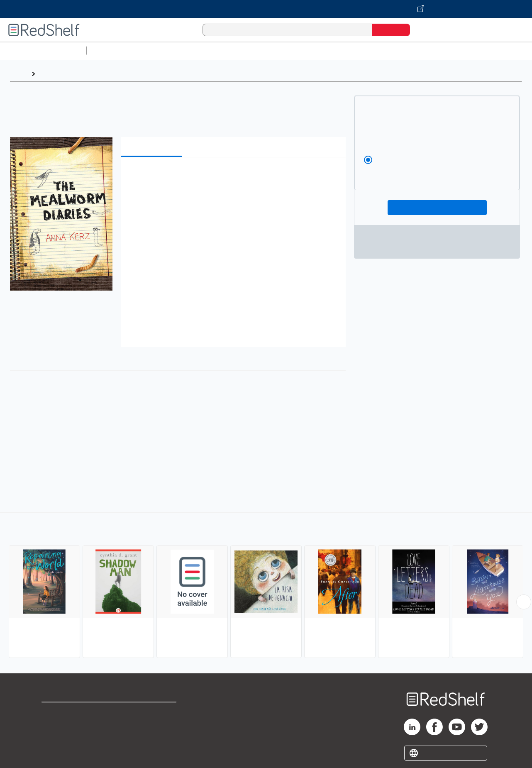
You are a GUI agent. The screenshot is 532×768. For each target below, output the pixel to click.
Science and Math (163, 50)
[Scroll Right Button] (524, 602)
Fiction (469, 50)
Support (54, 725)
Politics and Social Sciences (409, 50)
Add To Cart (437, 208)
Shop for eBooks (68, 712)
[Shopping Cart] (428, 30)
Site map (55, 752)
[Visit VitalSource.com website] (266, 9)
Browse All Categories (43, 50)
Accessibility (151, 739)
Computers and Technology (237, 50)
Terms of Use (153, 712)
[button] (235, 176)
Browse (51, 74)
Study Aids (112, 50)
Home (19, 74)
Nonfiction (503, 50)
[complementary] (266, 586)
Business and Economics (322, 50)
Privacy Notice (65, 739)
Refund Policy (153, 725)
